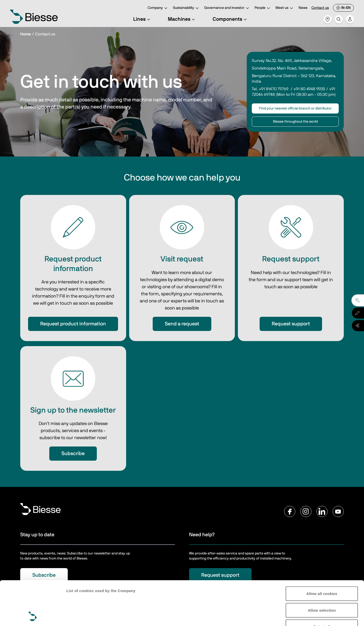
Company (158, 8)
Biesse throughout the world (295, 122)
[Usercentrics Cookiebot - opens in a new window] (33, 616)
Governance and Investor (227, 8)
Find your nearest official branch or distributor (295, 108)
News (303, 8)
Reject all (322, 585)
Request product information (73, 324)
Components (230, 19)
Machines (182, 19)
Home (26, 34)
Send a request (182, 324)
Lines (142, 19)
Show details (78, 616)
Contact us (320, 8)
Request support (291, 324)
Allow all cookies (322, 552)
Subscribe (73, 454)
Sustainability (187, 8)
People (263, 8)
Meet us (285, 8)
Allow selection (322, 569)
